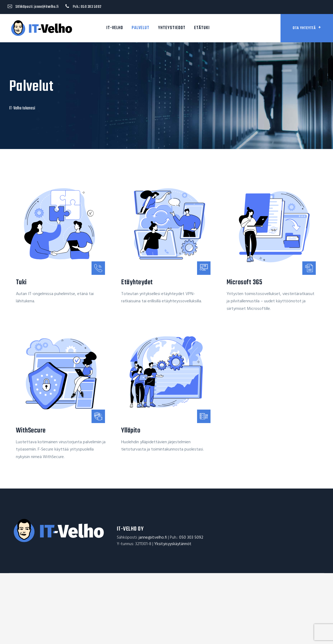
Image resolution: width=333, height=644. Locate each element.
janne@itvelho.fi (46, 7)
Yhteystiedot (172, 28)
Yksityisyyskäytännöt (173, 544)
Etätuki (202, 28)
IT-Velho (115, 28)
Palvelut (141, 28)
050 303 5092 (91, 7)
